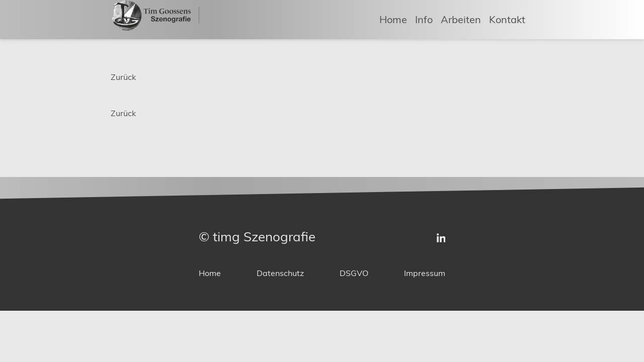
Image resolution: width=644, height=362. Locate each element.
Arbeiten (461, 19)
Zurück (123, 77)
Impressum (425, 273)
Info (424, 19)
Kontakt (507, 19)
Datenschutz (280, 273)
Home (393, 19)
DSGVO (354, 273)
